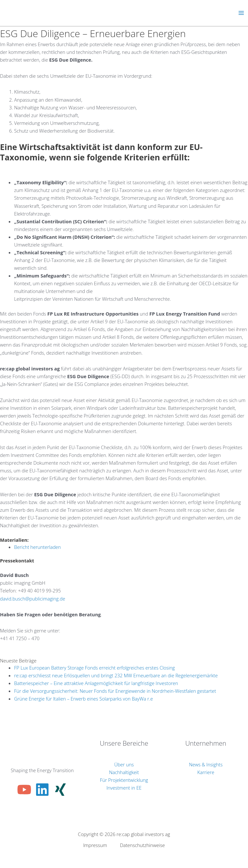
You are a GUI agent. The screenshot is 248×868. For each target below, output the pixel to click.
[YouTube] (24, 790)
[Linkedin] (42, 790)
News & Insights (206, 764)
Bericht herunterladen (38, 547)
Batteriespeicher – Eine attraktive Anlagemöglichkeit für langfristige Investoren (96, 683)
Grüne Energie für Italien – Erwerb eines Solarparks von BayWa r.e (84, 699)
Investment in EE (124, 788)
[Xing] (60, 790)
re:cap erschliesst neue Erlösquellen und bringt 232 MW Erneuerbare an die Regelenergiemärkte (116, 675)
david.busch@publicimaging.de (33, 599)
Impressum (95, 845)
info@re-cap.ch (16, 646)
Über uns (124, 764)
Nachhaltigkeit (124, 772)
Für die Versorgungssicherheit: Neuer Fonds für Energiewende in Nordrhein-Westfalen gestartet (115, 691)
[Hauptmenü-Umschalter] (241, 13)
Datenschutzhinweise (142, 845)
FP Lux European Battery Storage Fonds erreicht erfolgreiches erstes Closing (95, 668)
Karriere (206, 772)
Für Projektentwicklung (124, 780)
